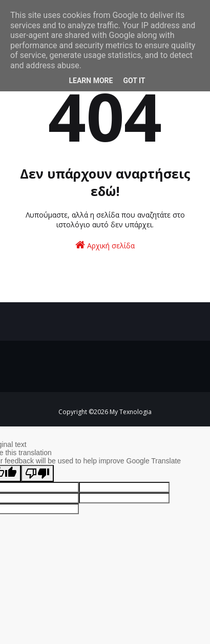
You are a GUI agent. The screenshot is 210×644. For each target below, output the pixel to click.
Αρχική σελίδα (105, 245)
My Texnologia (131, 412)
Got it (134, 81)
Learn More (91, 81)
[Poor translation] (37, 473)
